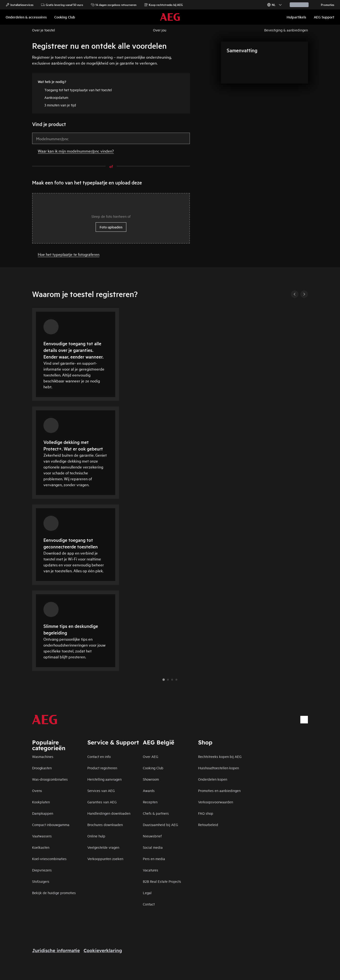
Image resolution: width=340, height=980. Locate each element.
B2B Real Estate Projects (162, 881)
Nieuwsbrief (152, 836)
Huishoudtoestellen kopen (219, 768)
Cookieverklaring (103, 950)
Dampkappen (43, 813)
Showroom (151, 779)
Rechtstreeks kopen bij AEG (220, 756)
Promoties (325, 5)
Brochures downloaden (105, 825)
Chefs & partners (156, 813)
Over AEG (151, 756)
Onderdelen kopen (213, 779)
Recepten (150, 802)
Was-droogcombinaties (50, 779)
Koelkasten (41, 847)
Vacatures (151, 870)
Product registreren (102, 768)
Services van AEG (101, 790)
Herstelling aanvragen (104, 779)
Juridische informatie (56, 950)
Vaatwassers (42, 836)
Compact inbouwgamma (51, 825)
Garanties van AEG (102, 802)
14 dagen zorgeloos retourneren (114, 5)
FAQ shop (206, 813)
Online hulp (96, 836)
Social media (153, 847)
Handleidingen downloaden (109, 813)
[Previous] (295, 294)
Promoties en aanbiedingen (219, 790)
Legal (147, 893)
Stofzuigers (41, 881)
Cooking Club (153, 768)
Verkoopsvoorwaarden (216, 802)
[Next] (304, 294)
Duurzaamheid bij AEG (160, 825)
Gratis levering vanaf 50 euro (62, 5)
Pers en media (154, 859)
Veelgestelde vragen (103, 847)
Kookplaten (41, 802)
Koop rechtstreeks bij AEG (163, 5)
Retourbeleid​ (208, 825)
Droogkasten (42, 768)
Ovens (37, 790)
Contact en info (99, 756)
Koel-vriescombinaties (49, 859)
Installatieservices (20, 5)
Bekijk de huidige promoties (54, 893)
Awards (149, 790)
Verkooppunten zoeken (105, 859)
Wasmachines (43, 756)
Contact (149, 904)
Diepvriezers (42, 870)
